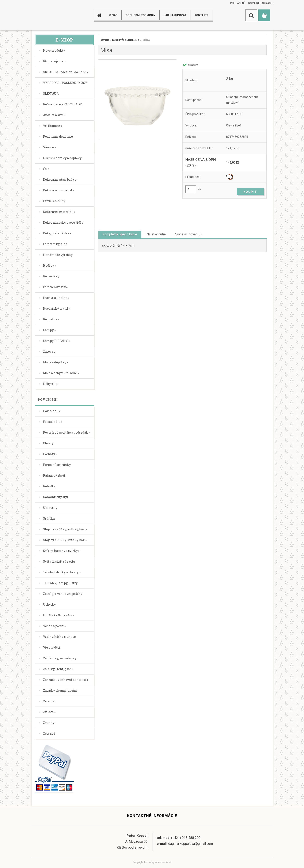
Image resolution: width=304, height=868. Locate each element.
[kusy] (191, 189)
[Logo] (48, 15)
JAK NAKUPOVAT (175, 15)
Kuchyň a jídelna (126, 40)
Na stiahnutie (156, 234)
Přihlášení (237, 3)
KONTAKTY (202, 15)
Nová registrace (260, 3)
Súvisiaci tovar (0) (188, 234)
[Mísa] (137, 99)
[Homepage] (101, 15)
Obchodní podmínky (140, 15)
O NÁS (113, 15)
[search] (251, 15)
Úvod (105, 40)
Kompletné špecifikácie (120, 234)
